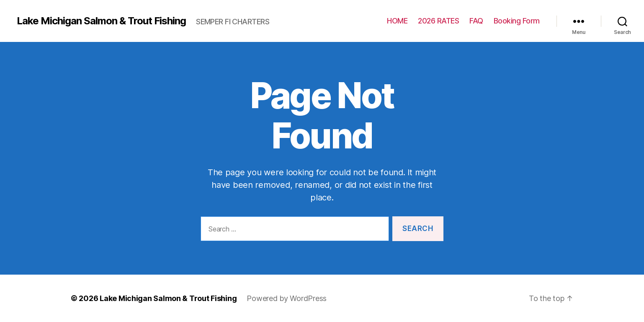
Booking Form (517, 21)
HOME (397, 21)
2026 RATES (438, 21)
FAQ (476, 21)
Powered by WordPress (287, 298)
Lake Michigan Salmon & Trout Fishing (101, 21)
